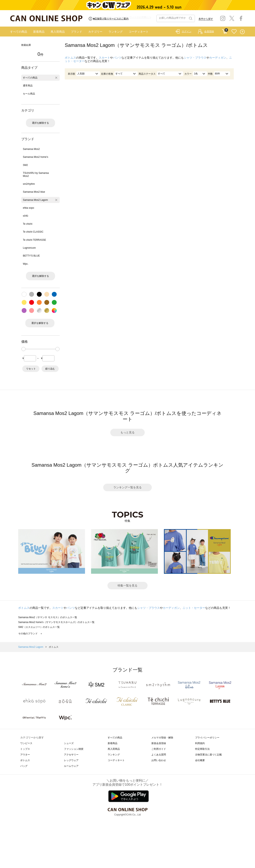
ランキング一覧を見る (127, 487)
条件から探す (206, 19)
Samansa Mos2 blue (34, 192)
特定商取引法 (202, 749)
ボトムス (70, 58)
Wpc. (26, 264)
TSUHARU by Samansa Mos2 (36, 174)
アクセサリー (71, 755)
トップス (25, 749)
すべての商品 (19, 32)
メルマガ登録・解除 (162, 738)
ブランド (76, 32)
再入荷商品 (58, 32)
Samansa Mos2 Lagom (35, 200)
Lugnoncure (29, 248)
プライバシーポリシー (207, 738)
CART (225, 31)
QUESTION (242, 32)
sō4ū (25, 216)
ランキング (116, 32)
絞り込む (50, 369)
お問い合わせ (159, 760)
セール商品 (29, 94)
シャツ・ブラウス (195, 58)
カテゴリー (95, 32)
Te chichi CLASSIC (33, 232)
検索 (190, 18)
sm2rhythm (29, 184)
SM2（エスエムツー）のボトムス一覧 (39, 627)
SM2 (25, 165)
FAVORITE (234, 32)
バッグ (24, 766)
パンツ (117, 58)
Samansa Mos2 (31, 149)
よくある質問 (159, 755)
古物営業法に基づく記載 (208, 755)
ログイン (187, 31)
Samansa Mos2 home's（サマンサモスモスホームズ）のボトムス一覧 (56, 622)
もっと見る (127, 432)
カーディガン (218, 58)
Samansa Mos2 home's (36, 157)
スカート (104, 58)
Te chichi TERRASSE (35, 240)
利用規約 (200, 743)
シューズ (69, 743)
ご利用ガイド (159, 749)
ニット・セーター (194, 608)
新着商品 (39, 32)
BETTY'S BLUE (31, 256)
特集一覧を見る (127, 585)
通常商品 (28, 86)
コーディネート (139, 32)
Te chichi (28, 224)
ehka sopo (28, 208)
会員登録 (209, 31)
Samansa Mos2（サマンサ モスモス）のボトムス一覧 (48, 617)
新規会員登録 (159, 743)
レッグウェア (71, 760)
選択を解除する (40, 123)
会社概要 (200, 760)
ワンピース (26, 743)
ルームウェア (71, 766)
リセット (31, 369)
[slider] (23, 349)
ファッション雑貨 (74, 749)
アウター (25, 755)
